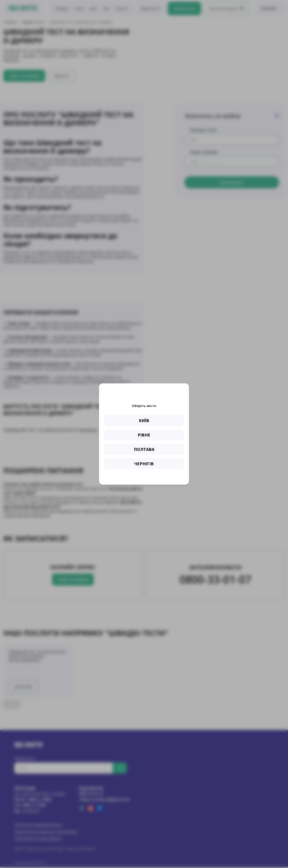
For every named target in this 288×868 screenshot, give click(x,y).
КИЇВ (144, 421)
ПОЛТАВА (144, 449)
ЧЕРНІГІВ (144, 464)
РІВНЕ (144, 435)
